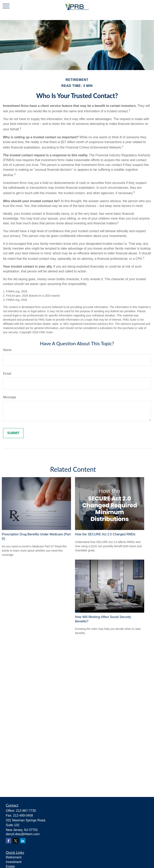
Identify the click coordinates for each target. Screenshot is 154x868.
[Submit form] (13, 433)
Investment (14, 862)
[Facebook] (9, 841)
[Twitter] (16, 841)
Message (10, 397)
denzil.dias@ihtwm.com (23, 834)
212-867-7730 (26, 811)
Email (7, 374)
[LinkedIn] (23, 841)
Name (7, 350)
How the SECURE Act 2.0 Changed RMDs (105, 534)
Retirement (14, 857)
